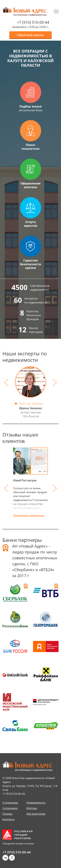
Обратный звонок (30, 35)
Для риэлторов (36, 814)
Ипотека (32, 808)
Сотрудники (10, 808)
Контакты (8, 819)
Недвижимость (36, 803)
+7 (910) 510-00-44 (33, 22)
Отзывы (7, 814)
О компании (10, 803)
